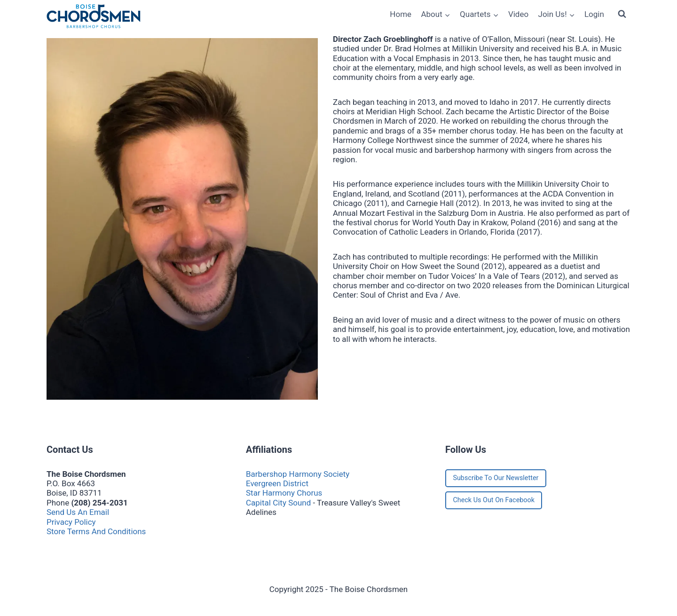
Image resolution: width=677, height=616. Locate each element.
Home (401, 14)
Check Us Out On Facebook (494, 500)
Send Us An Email (78, 512)
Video (518, 14)
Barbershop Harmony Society (298, 474)
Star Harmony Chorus (284, 493)
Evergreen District (277, 483)
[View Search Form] (622, 14)
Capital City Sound (278, 503)
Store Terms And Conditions (96, 531)
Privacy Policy (71, 522)
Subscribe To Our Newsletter (496, 478)
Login (594, 14)
